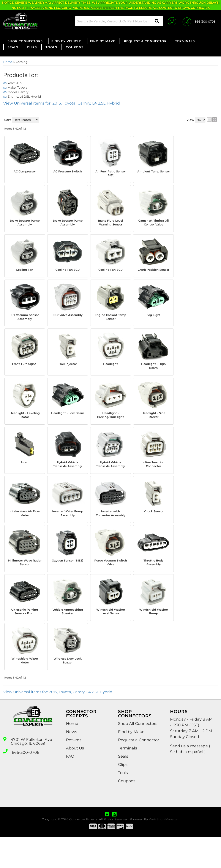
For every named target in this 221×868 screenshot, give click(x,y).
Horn (25, 474)
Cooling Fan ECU (68, 272)
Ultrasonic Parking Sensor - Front (25, 636)
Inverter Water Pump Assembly (68, 531)
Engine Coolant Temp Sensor (111, 325)
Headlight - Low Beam (68, 426)
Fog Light (154, 323)
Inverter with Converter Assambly (110, 533)
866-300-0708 (26, 783)
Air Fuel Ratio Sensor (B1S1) (110, 174)
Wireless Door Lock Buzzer (68, 691)
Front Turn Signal (25, 373)
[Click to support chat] (199, 21)
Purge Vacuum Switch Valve (110, 586)
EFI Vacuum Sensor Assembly (25, 325)
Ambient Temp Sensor (153, 174)
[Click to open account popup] (170, 21)
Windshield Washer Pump (153, 636)
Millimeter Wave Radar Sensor (25, 586)
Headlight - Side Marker (154, 426)
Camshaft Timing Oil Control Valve (154, 224)
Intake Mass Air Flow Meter (25, 531)
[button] (116, 21)
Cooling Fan (25, 272)
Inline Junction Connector (154, 476)
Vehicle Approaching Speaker (68, 638)
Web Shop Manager (164, 851)
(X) (5, 83)
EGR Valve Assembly (68, 325)
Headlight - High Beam (154, 375)
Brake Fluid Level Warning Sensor (110, 224)
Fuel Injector (68, 373)
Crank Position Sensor (153, 275)
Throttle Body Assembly (154, 586)
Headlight (111, 373)
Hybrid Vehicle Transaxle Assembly (68, 478)
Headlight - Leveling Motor (25, 426)
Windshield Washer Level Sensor (111, 638)
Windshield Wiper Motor (25, 691)
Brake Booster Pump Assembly (25, 224)
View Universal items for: (62, 103)
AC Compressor (25, 172)
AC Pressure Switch (68, 174)
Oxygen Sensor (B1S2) (68, 586)
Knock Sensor (153, 529)
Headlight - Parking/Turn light (110, 426)
